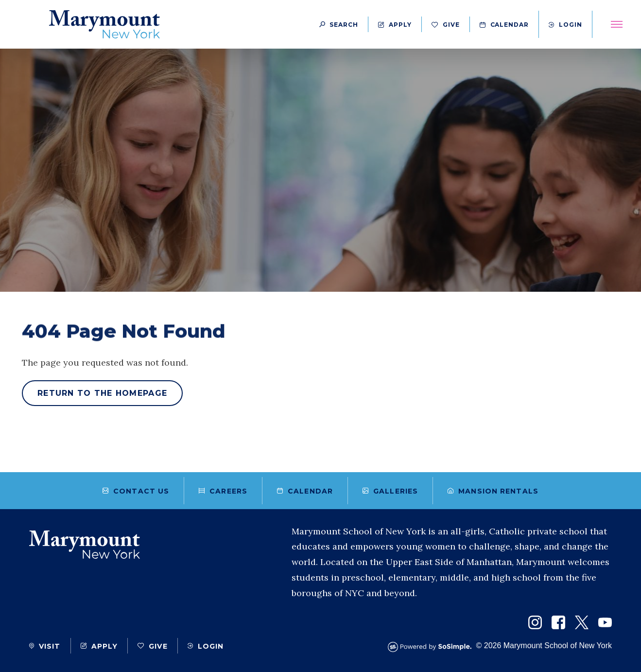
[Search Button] (339, 24)
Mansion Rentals (493, 491)
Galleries (390, 491)
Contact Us (136, 491)
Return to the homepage (102, 393)
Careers (223, 491)
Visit (45, 646)
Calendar (504, 25)
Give (446, 25)
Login (565, 25)
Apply (395, 25)
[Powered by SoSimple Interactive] (432, 647)
